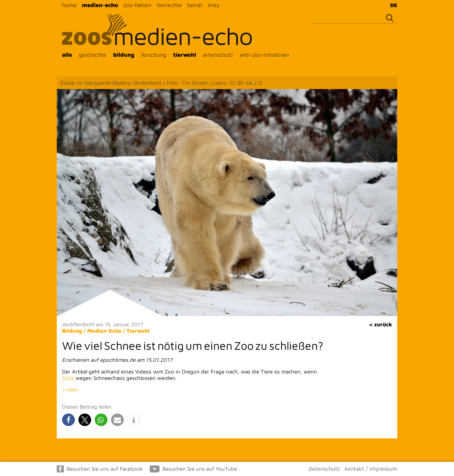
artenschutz (218, 55)
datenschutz (324, 469)
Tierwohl (138, 331)
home (69, 5)
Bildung (72, 331)
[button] (68, 420)
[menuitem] (392, 5)
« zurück (381, 324)
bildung (124, 55)
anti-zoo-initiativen (264, 55)
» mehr (71, 390)
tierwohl (185, 55)
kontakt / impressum (371, 469)
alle (67, 55)
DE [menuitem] (394, 5)
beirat (195, 5)
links (214, 5)
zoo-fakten (137, 5)
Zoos (68, 378)
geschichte (93, 55)
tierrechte (169, 5)
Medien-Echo (104, 331)
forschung (154, 55)
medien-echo (100, 5)
